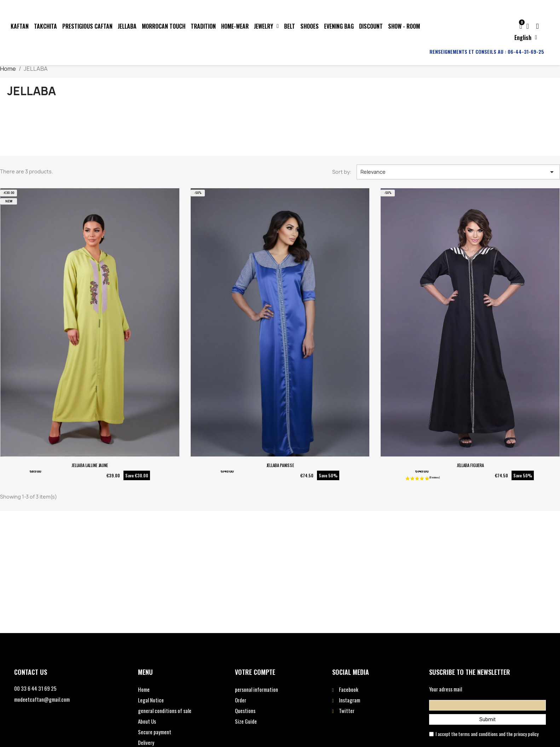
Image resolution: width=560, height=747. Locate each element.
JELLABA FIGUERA (470, 465)
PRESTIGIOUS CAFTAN (87, 26)
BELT (290, 26)
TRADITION (203, 26)
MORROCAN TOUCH (164, 26)
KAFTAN (20, 26)
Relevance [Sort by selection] (458, 172)
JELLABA (127, 26)
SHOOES (310, 26)
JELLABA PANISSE (280, 465)
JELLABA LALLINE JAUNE (90, 465)
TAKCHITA (45, 26)
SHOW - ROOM (404, 26)
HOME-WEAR (235, 26)
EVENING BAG (339, 26)
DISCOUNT (371, 26)
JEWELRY (266, 26)
